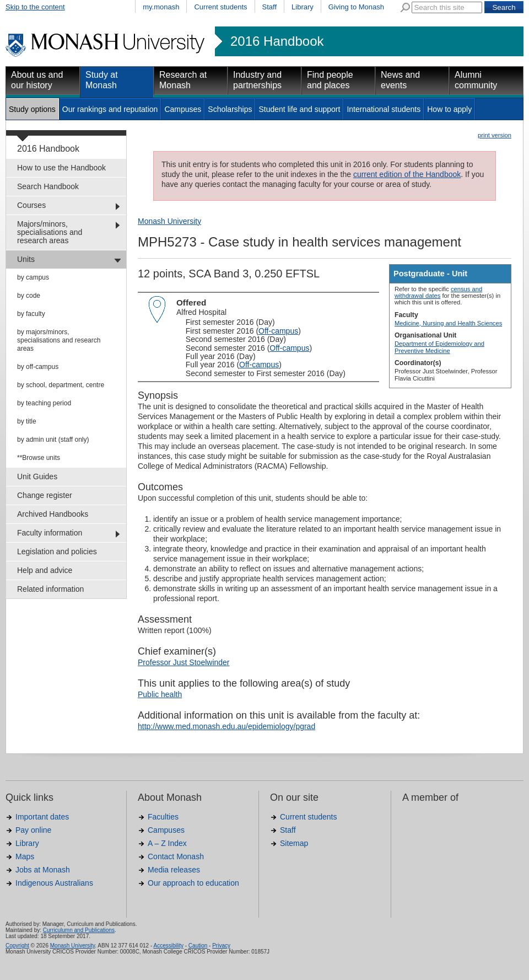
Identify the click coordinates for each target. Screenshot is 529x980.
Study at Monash (102, 80)
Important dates (42, 817)
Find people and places (330, 80)
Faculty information (50, 533)
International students (384, 109)
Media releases (174, 870)
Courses (31, 205)
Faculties (163, 817)
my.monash (161, 7)
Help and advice (45, 570)
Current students (220, 7)
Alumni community (476, 80)
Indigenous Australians (54, 883)
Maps (25, 856)
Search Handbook (48, 186)
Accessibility (168, 946)
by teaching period (44, 403)
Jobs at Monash (43, 870)
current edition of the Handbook (407, 174)
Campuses (183, 109)
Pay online (33, 830)
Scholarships (230, 109)
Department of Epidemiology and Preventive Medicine (439, 347)
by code (29, 296)
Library (303, 7)
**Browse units (39, 458)
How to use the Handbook (61, 168)
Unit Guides (37, 476)
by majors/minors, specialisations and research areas (59, 340)
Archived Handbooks (53, 514)
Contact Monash (176, 856)
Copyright (17, 946)
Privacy (221, 946)
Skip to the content (35, 7)
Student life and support (299, 109)
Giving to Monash (356, 7)
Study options (32, 109)
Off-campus (278, 331)
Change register (45, 495)
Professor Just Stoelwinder (184, 662)
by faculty (31, 314)
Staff (270, 7)
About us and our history (37, 80)
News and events (400, 80)
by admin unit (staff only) (53, 440)
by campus (33, 277)
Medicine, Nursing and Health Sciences (448, 323)
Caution (198, 946)
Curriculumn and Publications (79, 930)
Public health (160, 694)
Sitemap (294, 843)
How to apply (449, 109)
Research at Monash (183, 80)
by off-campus (38, 367)
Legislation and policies (57, 551)
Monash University (169, 221)
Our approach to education (193, 883)
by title (27, 421)
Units (26, 259)
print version (495, 135)
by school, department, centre (61, 385)
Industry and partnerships (257, 80)
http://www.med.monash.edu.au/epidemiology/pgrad (226, 726)
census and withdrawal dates (438, 292)
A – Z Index (167, 843)
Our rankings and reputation (110, 109)
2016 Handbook (277, 41)
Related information (50, 589)
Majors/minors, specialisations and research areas (50, 232)
